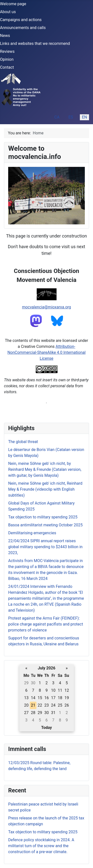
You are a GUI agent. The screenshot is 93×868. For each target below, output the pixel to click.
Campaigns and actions (21, 20)
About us (8, 12)
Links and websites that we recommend (35, 44)
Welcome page (13, 4)
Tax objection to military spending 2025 (43, 832)
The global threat (23, 442)
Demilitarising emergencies (32, 533)
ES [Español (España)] (71, 117)
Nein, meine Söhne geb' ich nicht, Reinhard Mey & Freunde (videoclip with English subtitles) (45, 489)
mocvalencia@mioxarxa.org (47, 307)
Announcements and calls (23, 28)
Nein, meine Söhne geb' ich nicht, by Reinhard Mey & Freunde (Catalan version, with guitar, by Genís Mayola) (45, 469)
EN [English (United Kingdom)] (84, 117)
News (5, 36)
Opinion (7, 59)
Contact (7, 67)
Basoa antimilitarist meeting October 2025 (45, 525)
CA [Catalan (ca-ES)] (57, 117)
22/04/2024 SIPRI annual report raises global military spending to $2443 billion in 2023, (45, 547)
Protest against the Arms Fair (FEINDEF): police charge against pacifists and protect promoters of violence (46, 624)
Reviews (7, 51)
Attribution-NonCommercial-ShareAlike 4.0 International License (46, 352)
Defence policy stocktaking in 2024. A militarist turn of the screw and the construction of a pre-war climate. (41, 846)
